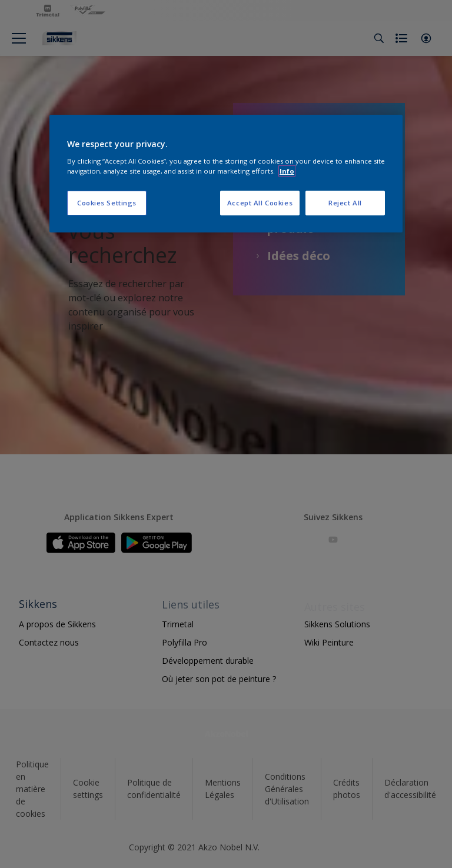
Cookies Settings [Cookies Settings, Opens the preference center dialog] (107, 203)
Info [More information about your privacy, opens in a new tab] (287, 171)
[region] (226, 174)
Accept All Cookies (260, 203)
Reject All (345, 203)
